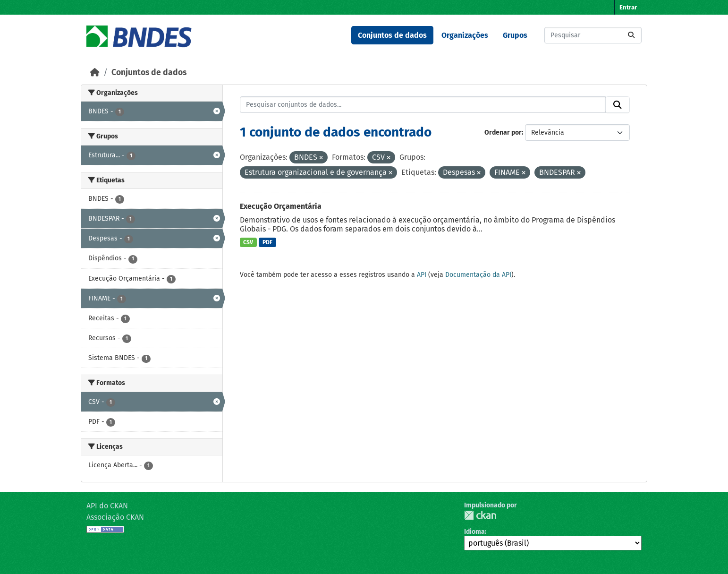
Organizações (465, 35)
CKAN (480, 515)
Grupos (515, 35)
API (422, 275)
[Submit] (631, 35)
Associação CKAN (115, 517)
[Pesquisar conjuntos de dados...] (593, 35)
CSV (248, 242)
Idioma (474, 532)
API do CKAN (107, 506)
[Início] (95, 73)
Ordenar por (503, 133)
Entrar (628, 7)
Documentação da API (478, 275)
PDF (267, 242)
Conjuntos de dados (392, 35)
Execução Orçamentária (281, 206)
